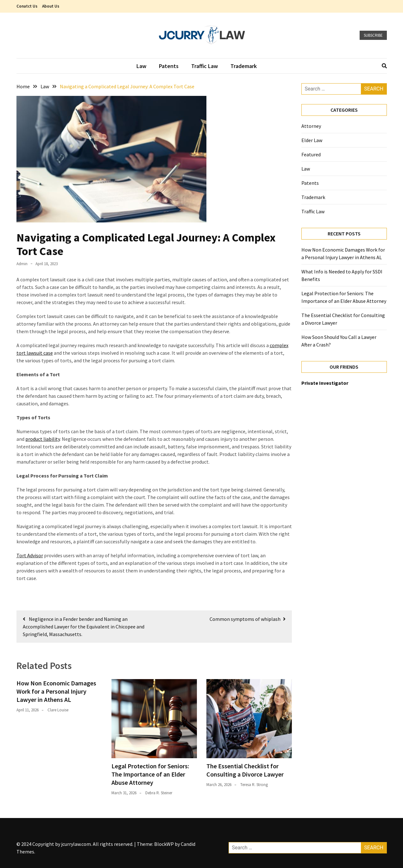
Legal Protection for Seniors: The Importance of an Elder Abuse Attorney (150, 774)
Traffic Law (205, 66)
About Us (51, 6)
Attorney (312, 126)
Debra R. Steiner (159, 793)
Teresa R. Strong (254, 785)
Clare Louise (58, 710)
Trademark (244, 66)
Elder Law (312, 140)
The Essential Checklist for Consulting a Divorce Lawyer (245, 770)
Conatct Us (27, 6)
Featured (311, 154)
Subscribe (373, 35)
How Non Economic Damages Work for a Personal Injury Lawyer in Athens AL (56, 691)
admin (22, 264)
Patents (169, 66)
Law (141, 66)
